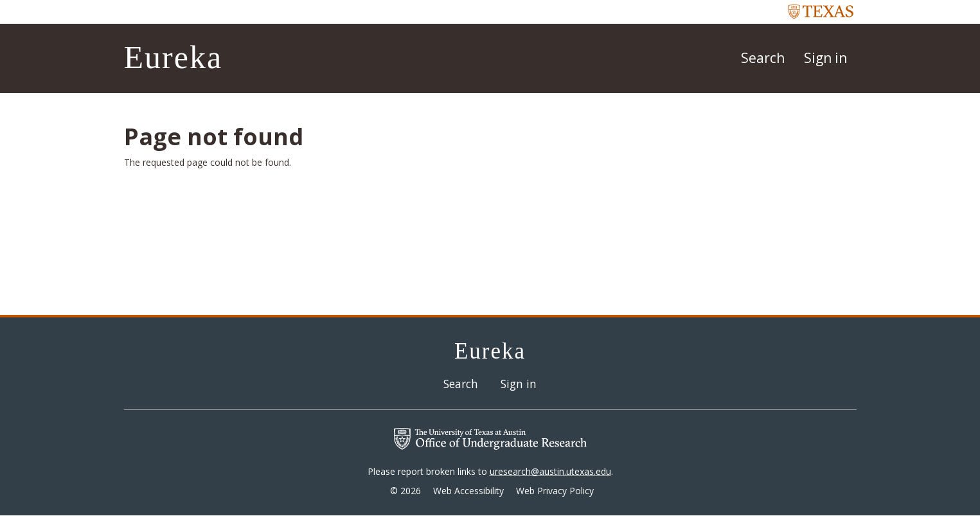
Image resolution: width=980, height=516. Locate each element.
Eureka (174, 57)
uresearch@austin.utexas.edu (550, 471)
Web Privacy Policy (555, 491)
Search (763, 58)
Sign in (825, 58)
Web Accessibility (468, 491)
